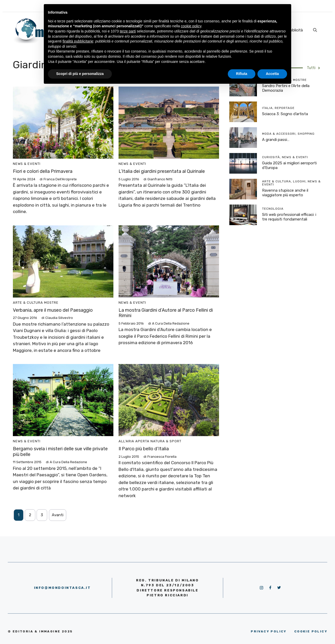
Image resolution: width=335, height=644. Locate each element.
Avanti (58, 515)
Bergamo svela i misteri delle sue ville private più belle (60, 452)
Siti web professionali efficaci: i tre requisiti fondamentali (289, 217)
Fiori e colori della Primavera (43, 171)
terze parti (128, 31)
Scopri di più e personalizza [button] (80, 74)
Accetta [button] (272, 74)
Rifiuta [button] (242, 74)
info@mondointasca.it (62, 588)
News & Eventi (27, 164)
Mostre (51, 303)
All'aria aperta (134, 441)
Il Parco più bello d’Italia (144, 449)
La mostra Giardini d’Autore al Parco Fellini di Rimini (166, 313)
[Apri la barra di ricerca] (315, 30)
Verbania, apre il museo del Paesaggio (53, 310)
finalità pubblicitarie (78, 41)
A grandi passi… (276, 140)
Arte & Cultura (28, 303)
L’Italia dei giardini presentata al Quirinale (162, 171)
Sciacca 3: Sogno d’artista (285, 114)
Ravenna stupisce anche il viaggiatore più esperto (285, 193)
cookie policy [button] (191, 26)
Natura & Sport (166, 441)
